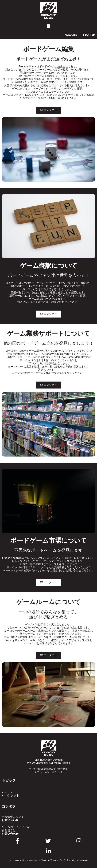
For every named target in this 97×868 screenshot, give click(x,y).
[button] (48, 26)
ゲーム (9, 792)
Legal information (18, 860)
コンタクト (12, 795)
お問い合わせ (10, 820)
